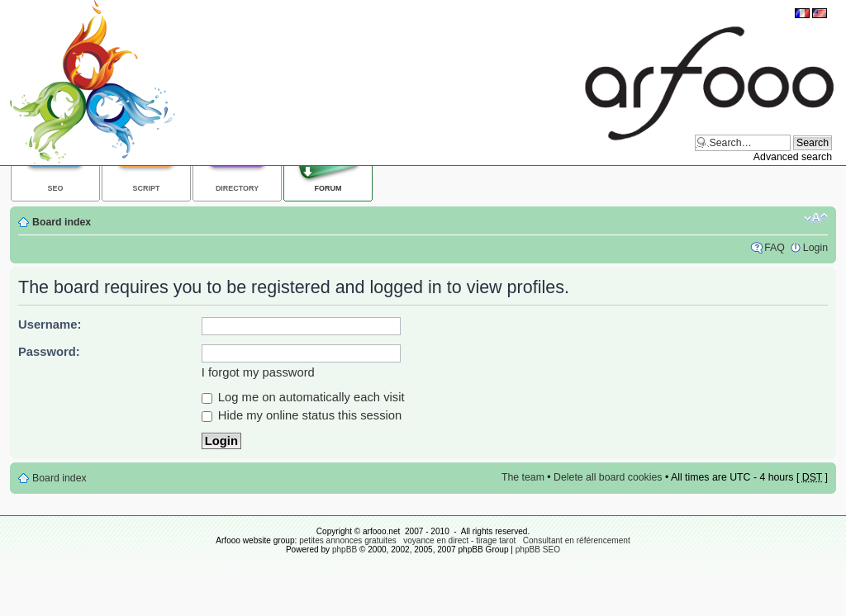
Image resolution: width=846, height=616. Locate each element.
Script (147, 188)
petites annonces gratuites (348, 540)
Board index (62, 222)
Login (815, 248)
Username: (50, 325)
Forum (328, 188)
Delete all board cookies (608, 477)
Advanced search (793, 157)
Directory (237, 188)
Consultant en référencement (577, 540)
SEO (56, 188)
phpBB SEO (538, 550)
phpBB (345, 550)
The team (523, 477)
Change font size (816, 218)
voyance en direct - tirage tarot (459, 540)
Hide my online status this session (302, 415)
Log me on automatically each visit (303, 397)
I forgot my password (258, 372)
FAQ (775, 248)
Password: (49, 352)
